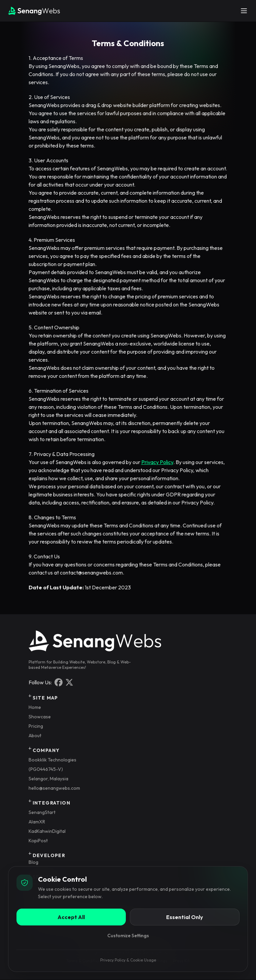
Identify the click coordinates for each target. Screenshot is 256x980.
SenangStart (42, 812)
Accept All (71, 917)
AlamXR (37, 822)
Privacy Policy (157, 462)
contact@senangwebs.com (91, 573)
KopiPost (38, 841)
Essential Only (185, 917)
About (35, 736)
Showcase (40, 717)
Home (35, 707)
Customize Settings (128, 936)
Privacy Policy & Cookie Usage (128, 960)
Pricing (36, 726)
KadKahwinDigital (47, 831)
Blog (33, 862)
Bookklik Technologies (52, 760)
